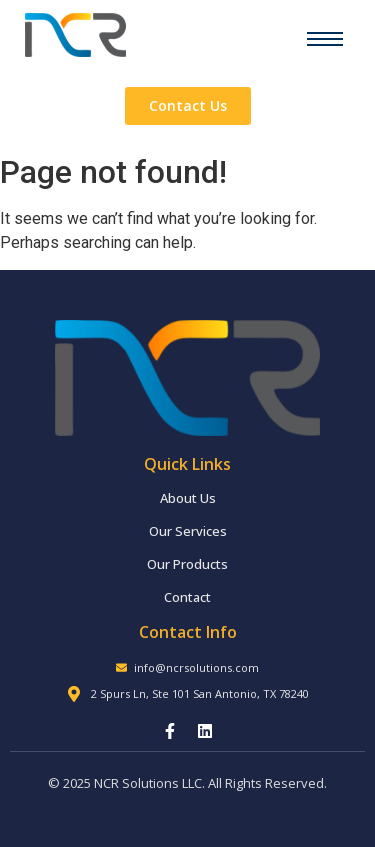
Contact (187, 597)
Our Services (188, 531)
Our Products (187, 564)
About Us (188, 498)
